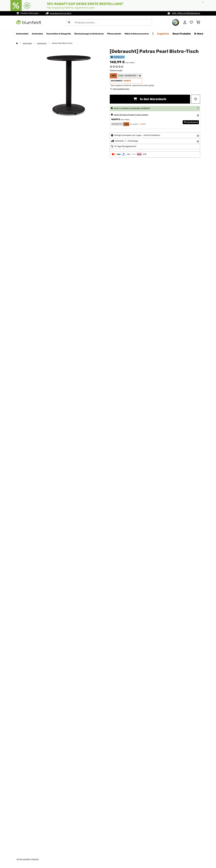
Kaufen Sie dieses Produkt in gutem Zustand (135, 115)
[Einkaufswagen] (198, 22)
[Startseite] (20, 43)
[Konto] (185, 22)
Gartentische (45, 43)
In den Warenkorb (150, 99)
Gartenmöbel (29, 43)
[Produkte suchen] (109, 22)
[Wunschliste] (191, 22)
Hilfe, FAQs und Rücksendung (186, 13)
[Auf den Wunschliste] (196, 99)
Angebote (198, 34)
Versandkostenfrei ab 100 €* (63, 13)
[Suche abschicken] (69, 22)
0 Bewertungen (116, 71)
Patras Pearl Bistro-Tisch (66, 43)
